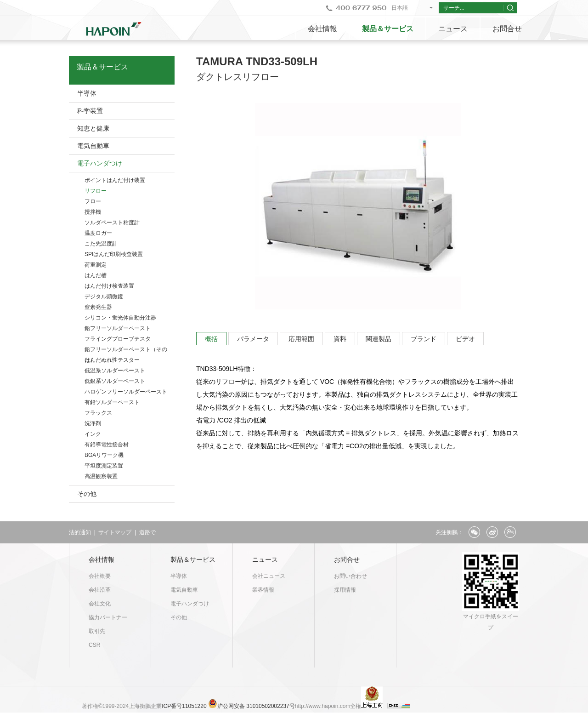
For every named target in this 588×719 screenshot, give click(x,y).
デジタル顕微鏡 (104, 297)
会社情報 (322, 29)
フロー (93, 201)
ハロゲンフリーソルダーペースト (126, 392)
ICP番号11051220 (185, 706)
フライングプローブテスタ (118, 339)
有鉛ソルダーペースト (112, 402)
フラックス (98, 413)
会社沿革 (100, 590)
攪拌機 (93, 212)
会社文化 (100, 604)
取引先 (97, 631)
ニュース (453, 29)
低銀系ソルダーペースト (115, 381)
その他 (87, 494)
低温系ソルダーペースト (115, 371)
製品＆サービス (388, 29)
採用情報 (345, 590)
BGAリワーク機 (104, 455)
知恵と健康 (93, 128)
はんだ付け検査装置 (109, 286)
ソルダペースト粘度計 (112, 223)
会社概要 (100, 576)
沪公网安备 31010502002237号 (256, 706)
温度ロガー (98, 233)
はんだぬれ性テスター (112, 360)
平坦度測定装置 (104, 466)
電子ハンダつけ (100, 163)
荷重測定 (96, 265)
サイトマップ (115, 532)
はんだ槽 (96, 275)
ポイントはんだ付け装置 (115, 180)
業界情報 (263, 590)
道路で (147, 532)
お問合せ (507, 29)
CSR (94, 645)
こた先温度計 (101, 244)
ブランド (424, 339)
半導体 (87, 93)
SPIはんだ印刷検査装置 (114, 254)
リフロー (96, 191)
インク (93, 434)
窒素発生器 (98, 307)
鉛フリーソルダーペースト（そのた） (126, 351)
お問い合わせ (351, 576)
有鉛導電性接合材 (107, 445)
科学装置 (90, 111)
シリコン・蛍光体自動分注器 (120, 318)
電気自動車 (93, 146)
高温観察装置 (101, 476)
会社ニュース (269, 576)
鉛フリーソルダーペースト (118, 328)
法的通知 (80, 532)
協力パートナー (108, 617)
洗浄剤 (93, 423)
